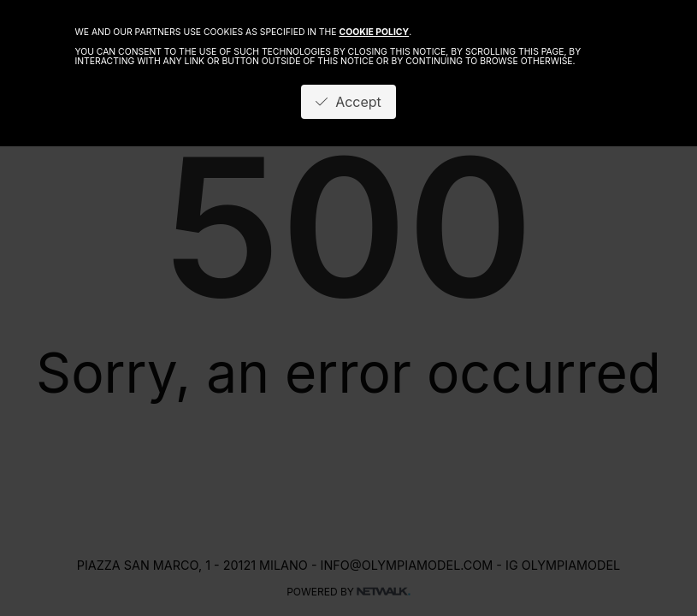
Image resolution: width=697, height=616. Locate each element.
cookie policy (374, 32)
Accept (348, 102)
